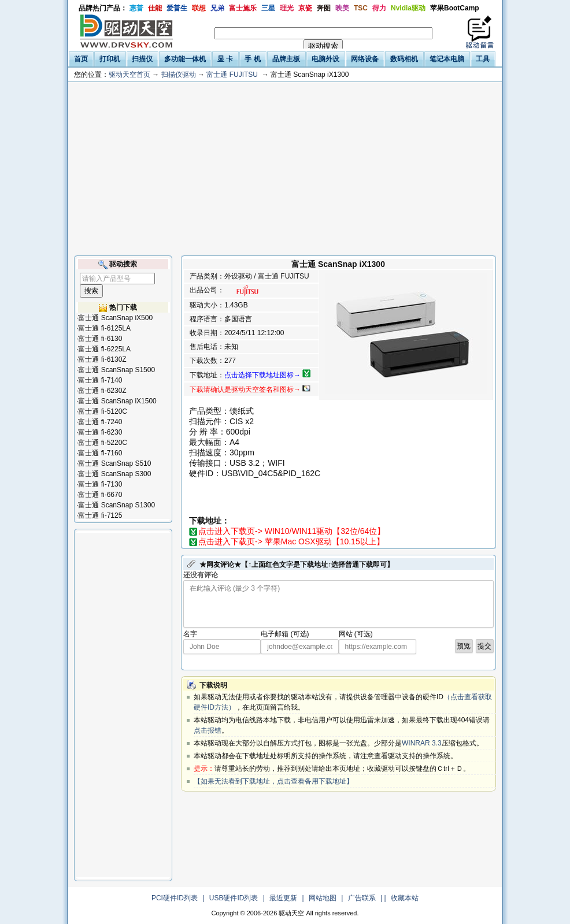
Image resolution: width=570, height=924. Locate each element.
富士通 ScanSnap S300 (114, 474)
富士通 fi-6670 (100, 495)
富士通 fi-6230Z (102, 391)
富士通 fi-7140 (100, 380)
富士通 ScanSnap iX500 (115, 318)
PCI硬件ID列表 (175, 898)
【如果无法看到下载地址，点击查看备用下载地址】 (273, 781)
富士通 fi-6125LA (104, 328)
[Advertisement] (285, 169)
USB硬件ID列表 (234, 898)
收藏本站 (405, 898)
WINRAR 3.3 (422, 743)
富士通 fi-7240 (100, 422)
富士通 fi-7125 (100, 515)
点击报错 (208, 730)
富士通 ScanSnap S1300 (116, 505)
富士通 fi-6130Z (102, 359)
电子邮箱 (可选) (285, 634)
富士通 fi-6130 (100, 339)
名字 (190, 634)
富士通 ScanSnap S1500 (116, 370)
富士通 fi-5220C (103, 443)
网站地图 (323, 898)
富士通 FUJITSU (232, 75)
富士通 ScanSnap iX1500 (117, 401)
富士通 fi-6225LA (104, 349)
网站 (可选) (356, 634)
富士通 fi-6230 (100, 432)
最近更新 (283, 898)
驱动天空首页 (129, 75)
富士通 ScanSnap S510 (114, 463)
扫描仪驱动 (179, 75)
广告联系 (362, 898)
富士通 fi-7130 (100, 484)
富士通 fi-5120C (103, 411)
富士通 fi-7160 (100, 453)
